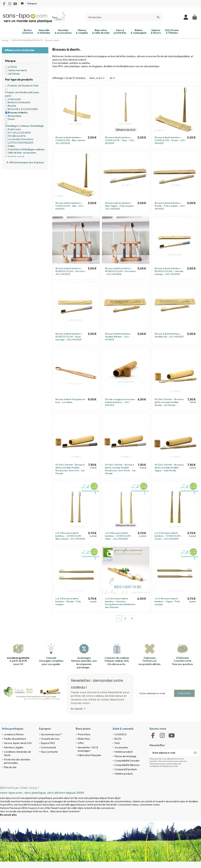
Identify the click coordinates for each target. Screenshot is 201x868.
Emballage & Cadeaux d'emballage (24, 126)
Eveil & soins (14, 129)
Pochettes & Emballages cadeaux (26, 149)
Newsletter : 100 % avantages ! (88, 749)
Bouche (12, 106)
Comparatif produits (126, 769)
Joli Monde (14, 74)
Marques (32, 3)
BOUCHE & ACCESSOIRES (23, 109)
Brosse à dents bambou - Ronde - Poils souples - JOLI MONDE (170, 206)
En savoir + (78, 709)
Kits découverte (17, 136)
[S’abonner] (195, 753)
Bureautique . (15, 116)
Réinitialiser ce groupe (16, 156)
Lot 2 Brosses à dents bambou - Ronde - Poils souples (68, 601)
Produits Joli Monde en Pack (23, 86)
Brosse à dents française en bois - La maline (70, 401)
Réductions (84, 739)
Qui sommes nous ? (51, 734)
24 (112, 78)
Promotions (84, 734)
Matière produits (124, 752)
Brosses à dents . (18, 112)
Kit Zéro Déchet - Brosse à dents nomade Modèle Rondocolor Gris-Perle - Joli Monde (120, 469)
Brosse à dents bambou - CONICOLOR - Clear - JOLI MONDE (120, 140)
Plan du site (10, 767)
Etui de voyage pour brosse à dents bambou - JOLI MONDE (120, 402)
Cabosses (150, 658)
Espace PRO (48, 743)
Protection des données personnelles (17, 761)
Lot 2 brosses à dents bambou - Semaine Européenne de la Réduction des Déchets (120, 603)
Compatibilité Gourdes (127, 761)
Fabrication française (89, 755)
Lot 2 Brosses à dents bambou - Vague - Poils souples (167, 601)
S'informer (183, 658)
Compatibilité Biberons (127, 765)
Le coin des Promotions (21, 139)
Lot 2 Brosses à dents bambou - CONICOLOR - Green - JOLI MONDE (168, 536)
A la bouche (14, 99)
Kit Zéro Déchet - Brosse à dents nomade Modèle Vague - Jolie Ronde (169, 468)
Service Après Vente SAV (18, 743)
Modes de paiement (15, 739)
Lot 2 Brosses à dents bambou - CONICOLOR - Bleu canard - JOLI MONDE (70, 536)
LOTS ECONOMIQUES (21, 143)
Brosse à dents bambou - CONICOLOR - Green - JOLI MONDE (170, 140)
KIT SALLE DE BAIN (19, 133)
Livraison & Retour (14, 734)
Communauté (48, 747)
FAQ (117, 743)
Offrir (81, 743)
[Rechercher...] (158, 17)
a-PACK (12, 67)
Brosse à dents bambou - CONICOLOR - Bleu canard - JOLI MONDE (71, 140)
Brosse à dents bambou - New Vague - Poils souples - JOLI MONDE (120, 206)
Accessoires (121, 747)
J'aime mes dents (17, 70)
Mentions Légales (14, 747)
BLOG (118, 739)
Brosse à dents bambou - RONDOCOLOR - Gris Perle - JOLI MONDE (120, 271)
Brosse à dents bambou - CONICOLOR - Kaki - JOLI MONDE (69, 206)
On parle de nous (50, 739)
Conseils (51, 658)
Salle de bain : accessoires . (22, 153)
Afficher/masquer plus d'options (26, 162)
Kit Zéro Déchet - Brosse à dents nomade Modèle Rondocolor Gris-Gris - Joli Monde (70, 469)
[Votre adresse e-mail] (170, 753)
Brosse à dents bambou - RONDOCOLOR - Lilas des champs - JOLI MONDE (169, 271)
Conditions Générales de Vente (17, 753)
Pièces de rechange (125, 756)
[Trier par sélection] (97, 78)
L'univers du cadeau (117, 658)
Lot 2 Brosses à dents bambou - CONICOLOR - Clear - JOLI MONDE (119, 536)
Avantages (84, 658)
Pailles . (12, 146)
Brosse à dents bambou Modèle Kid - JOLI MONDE (169, 335)
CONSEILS (121, 734)
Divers (11, 119)
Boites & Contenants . (20, 102)
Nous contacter (49, 752)
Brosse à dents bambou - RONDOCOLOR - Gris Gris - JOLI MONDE (71, 271)
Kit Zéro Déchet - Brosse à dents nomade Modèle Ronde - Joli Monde (169, 402)
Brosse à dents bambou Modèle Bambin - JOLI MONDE (118, 337)
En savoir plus (8, 815)
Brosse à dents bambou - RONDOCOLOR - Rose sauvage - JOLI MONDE (69, 337)
